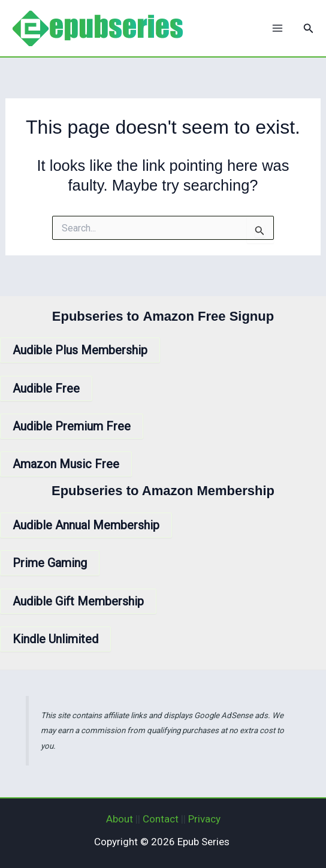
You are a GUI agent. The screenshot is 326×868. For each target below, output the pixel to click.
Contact (161, 819)
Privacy (204, 819)
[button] (309, 28)
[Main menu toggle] (277, 28)
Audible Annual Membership (86, 525)
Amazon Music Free (66, 464)
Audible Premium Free (72, 426)
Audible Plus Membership (80, 350)
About (120, 819)
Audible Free (46, 388)
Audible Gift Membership (78, 601)
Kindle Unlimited (55, 639)
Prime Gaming (50, 563)
